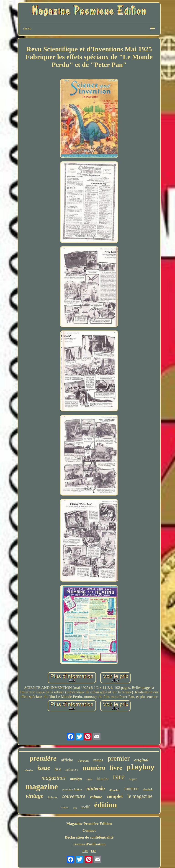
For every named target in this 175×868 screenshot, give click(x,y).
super (133, 779)
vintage (34, 796)
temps (98, 760)
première (43, 758)
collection (28, 770)
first (58, 769)
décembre (115, 790)
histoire (103, 779)
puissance (72, 770)
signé (89, 779)
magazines (54, 778)
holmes (52, 797)
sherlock (148, 789)
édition (106, 805)
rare (119, 777)
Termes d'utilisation (89, 844)
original (141, 760)
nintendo (96, 788)
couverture (73, 796)
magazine (42, 787)
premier (119, 758)
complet (115, 796)
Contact (89, 830)
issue (44, 768)
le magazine (140, 796)
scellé (85, 807)
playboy (141, 768)
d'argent (83, 760)
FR (93, 851)
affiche (67, 760)
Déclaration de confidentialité (89, 837)
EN (85, 851)
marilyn (76, 779)
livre (116, 768)
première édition (72, 789)
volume (96, 797)
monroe (131, 789)
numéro (94, 767)
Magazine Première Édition (89, 824)
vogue (65, 807)
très (75, 808)
